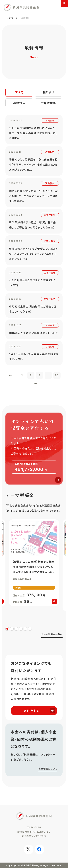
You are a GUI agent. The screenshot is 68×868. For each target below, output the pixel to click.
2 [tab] (12, 629)
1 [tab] (7, 629)
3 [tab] (16, 629)
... (48, 375)
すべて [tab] (19, 92)
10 (57, 375)
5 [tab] (25, 629)
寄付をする (40, 711)
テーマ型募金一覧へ (52, 634)
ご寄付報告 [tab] (48, 103)
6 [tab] (30, 629)
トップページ (12, 18)
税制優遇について (48, 768)
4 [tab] (21, 629)
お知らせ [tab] (48, 92)
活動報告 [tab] (19, 103)
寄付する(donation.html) (34, 449)
